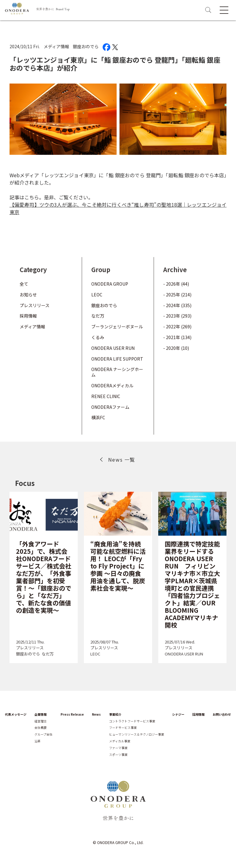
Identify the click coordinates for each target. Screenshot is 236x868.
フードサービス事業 (123, 728)
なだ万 (98, 316)
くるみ (98, 337)
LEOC (97, 295)
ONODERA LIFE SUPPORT (117, 359)
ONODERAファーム (110, 407)
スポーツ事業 (118, 755)
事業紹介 (115, 714)
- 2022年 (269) (177, 326)
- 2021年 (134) (177, 337)
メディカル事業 (120, 741)
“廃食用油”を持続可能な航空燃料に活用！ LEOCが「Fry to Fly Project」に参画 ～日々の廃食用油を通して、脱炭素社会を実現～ (118, 566)
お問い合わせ (222, 714)
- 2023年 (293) (177, 316)
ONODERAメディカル (112, 385)
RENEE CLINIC (106, 396)
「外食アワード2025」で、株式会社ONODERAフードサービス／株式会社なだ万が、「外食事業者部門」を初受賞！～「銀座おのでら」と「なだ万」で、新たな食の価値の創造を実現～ (44, 577)
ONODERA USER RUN (113, 348)
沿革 (37, 741)
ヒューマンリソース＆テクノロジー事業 (137, 734)
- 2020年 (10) (176, 348)
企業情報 (41, 714)
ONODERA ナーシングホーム (117, 372)
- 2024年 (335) (177, 305)
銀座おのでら (86, 46)
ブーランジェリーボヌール (117, 326)
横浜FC (98, 417)
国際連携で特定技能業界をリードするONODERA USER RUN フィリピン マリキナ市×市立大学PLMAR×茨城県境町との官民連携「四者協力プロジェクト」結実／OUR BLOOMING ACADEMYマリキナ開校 (192, 584)
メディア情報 (56, 46)
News (96, 714)
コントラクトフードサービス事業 (132, 721)
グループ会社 (43, 734)
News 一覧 (122, 459)
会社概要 (41, 728)
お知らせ (28, 295)
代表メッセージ (16, 714)
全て (24, 284)
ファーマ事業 (118, 748)
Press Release (72, 714)
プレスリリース (35, 305)
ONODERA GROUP (110, 284)
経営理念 (41, 721)
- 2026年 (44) (176, 284)
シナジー (178, 714)
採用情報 (28, 316)
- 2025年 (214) (177, 295)
